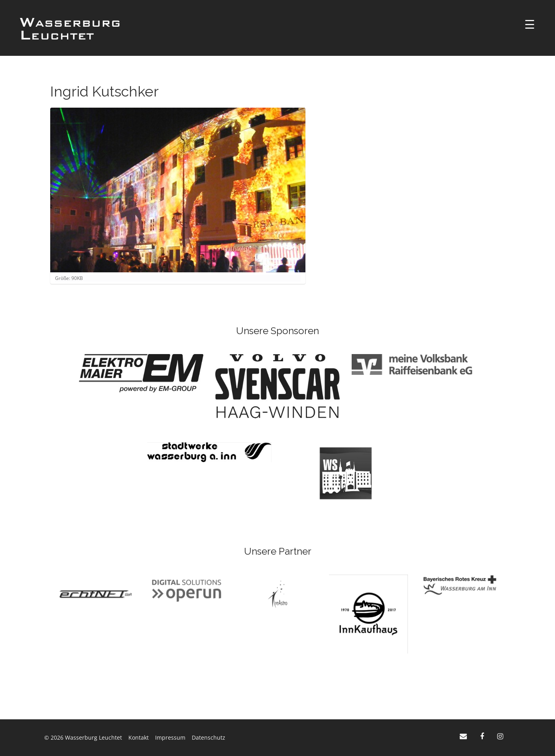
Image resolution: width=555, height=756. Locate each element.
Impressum (170, 737)
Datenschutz (209, 737)
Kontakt (139, 737)
